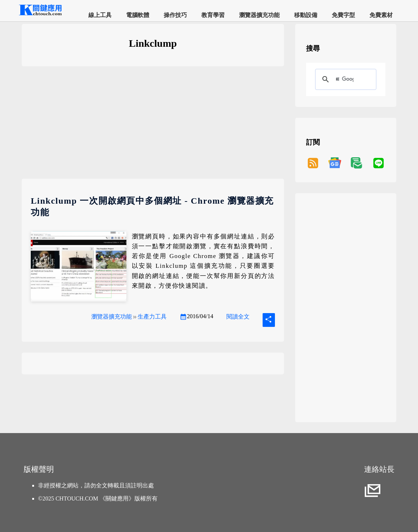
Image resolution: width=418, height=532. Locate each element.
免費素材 (381, 15)
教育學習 (213, 15)
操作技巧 (175, 15)
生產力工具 (152, 317)
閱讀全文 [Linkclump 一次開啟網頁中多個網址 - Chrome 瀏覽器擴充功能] (238, 317)
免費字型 (343, 15)
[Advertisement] (153, 128)
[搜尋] (345, 79)
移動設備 (306, 15)
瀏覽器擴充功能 (259, 15)
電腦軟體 (138, 15)
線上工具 (100, 15)
